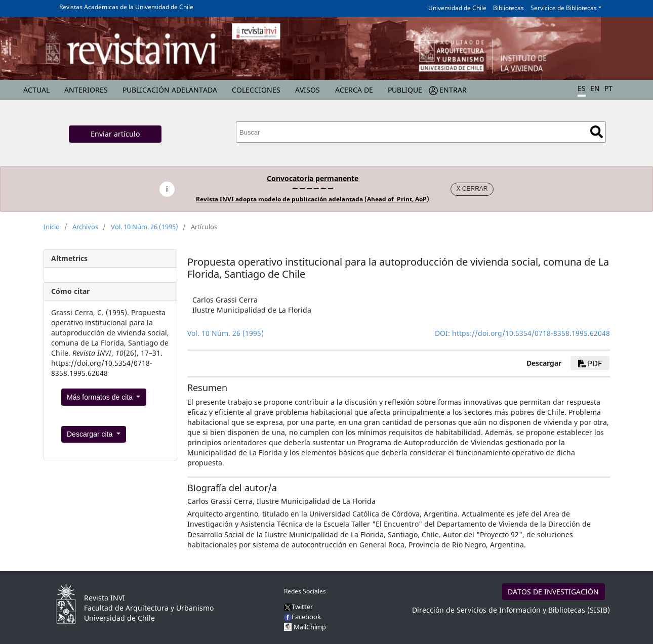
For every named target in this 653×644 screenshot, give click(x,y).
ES (582, 88)
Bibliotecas (508, 8)
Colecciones (256, 90)
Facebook (302, 617)
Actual (36, 90)
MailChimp (310, 627)
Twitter (298, 607)
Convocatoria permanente (313, 178)
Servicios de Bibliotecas (564, 8)
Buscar (597, 132)
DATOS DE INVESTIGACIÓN (553, 592)
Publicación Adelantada (170, 90)
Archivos (85, 227)
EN (595, 88)
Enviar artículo (115, 134)
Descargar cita (91, 434)
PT (608, 88)
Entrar (453, 90)
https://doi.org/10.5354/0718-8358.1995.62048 (531, 333)
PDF (590, 363)
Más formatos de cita (101, 397)
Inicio (52, 227)
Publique (405, 90)
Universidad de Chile (457, 8)
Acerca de (354, 90)
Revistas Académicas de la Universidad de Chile (126, 7)
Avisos (308, 90)
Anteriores (86, 90)
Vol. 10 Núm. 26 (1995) (145, 227)
